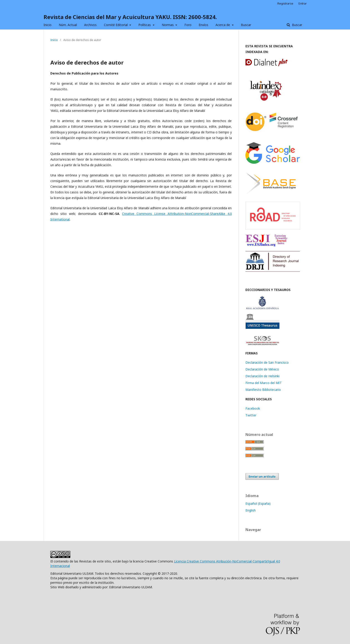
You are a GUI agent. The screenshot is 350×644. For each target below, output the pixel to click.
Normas (168, 25)
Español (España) (258, 503)
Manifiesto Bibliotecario (263, 390)
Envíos (203, 25)
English (251, 510)
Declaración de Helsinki (262, 376)
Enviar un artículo (262, 476)
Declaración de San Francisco (267, 362)
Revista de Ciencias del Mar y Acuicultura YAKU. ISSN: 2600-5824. (130, 17)
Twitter (251, 415)
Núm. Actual (68, 25)
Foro (188, 25)
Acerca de (223, 25)
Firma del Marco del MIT (264, 383)
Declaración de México (262, 369)
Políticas (145, 25)
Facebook (253, 408)
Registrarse (285, 3)
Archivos (90, 25)
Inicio (48, 25)
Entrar (303, 3)
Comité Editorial (116, 25)
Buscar (246, 25)
